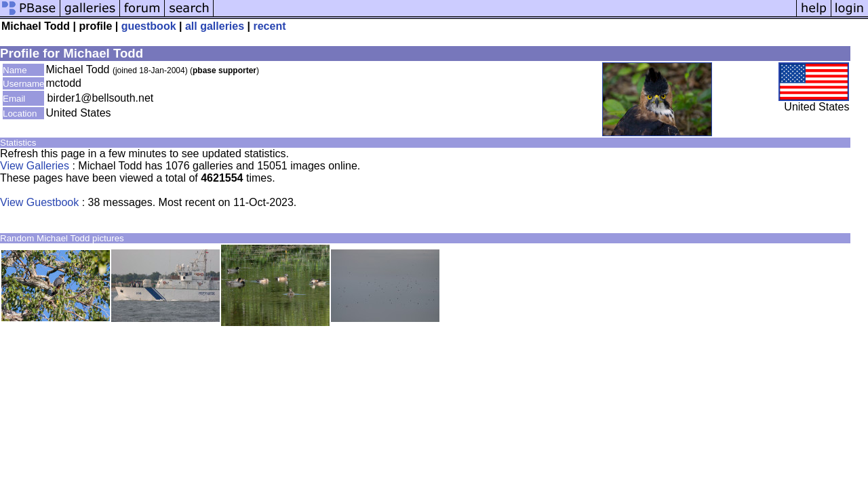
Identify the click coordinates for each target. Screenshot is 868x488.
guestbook (149, 26)
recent (269, 26)
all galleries (215, 26)
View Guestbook (39, 202)
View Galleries (35, 166)
